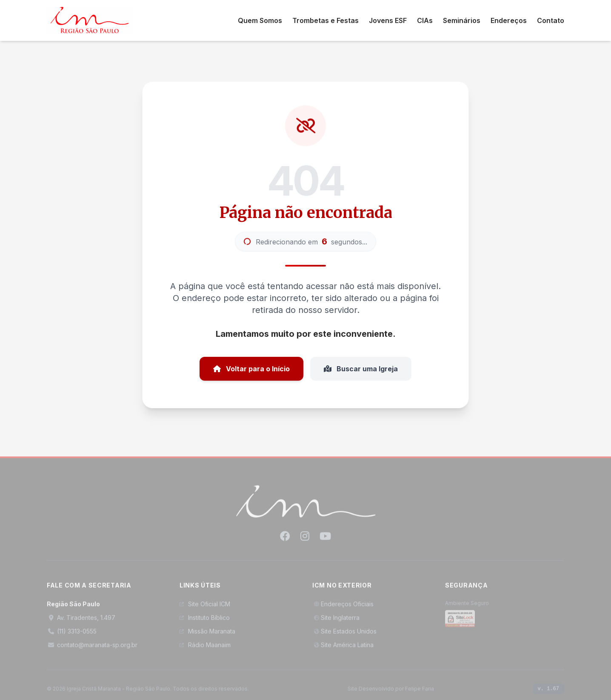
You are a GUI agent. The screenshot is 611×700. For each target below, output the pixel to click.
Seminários (462, 20)
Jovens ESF (388, 20)
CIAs (425, 20)
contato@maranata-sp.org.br (92, 650)
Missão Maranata (207, 636)
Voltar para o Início (251, 369)
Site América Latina (343, 650)
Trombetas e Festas (325, 20)
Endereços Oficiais (343, 609)
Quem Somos (260, 20)
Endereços (509, 20)
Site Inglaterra (336, 622)
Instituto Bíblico (205, 622)
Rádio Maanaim (205, 650)
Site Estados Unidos (344, 636)
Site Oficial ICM (205, 609)
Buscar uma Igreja (361, 369)
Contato (551, 20)
